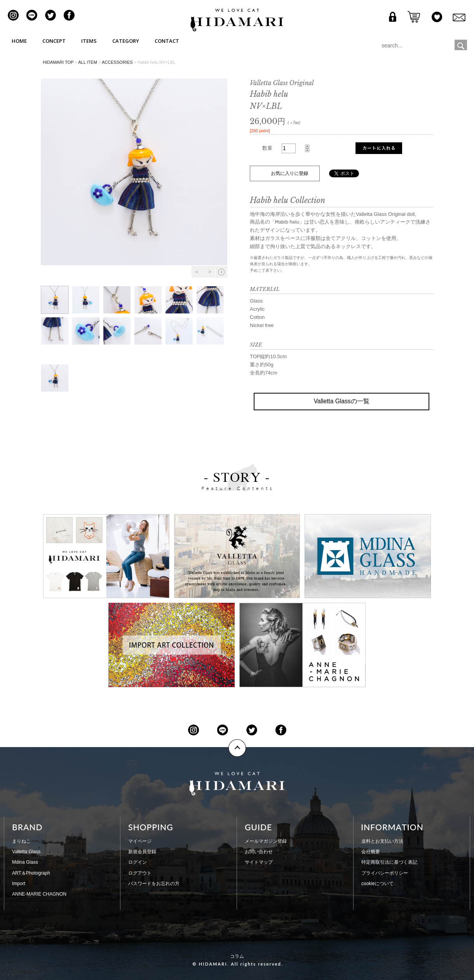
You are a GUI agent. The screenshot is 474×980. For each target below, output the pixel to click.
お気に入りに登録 (289, 173)
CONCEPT (54, 41)
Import (19, 884)
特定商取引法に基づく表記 (389, 862)
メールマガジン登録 (266, 841)
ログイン (138, 862)
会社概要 (371, 852)
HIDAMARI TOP (58, 62)
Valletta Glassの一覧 (341, 401)
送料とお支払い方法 (382, 841)
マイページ (140, 841)
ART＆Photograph (31, 873)
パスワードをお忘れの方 (154, 884)
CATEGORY (126, 41)
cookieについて (377, 884)
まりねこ (21, 841)
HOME (19, 41)
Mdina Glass (25, 862)
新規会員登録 (142, 852)
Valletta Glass (26, 852)
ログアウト (140, 873)
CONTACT (167, 41)
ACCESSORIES (117, 62)
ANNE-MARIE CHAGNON (39, 894)
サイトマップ (259, 862)
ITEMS (89, 41)
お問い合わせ (259, 852)
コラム (237, 956)
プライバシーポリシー (385, 873)
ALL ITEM (88, 62)
